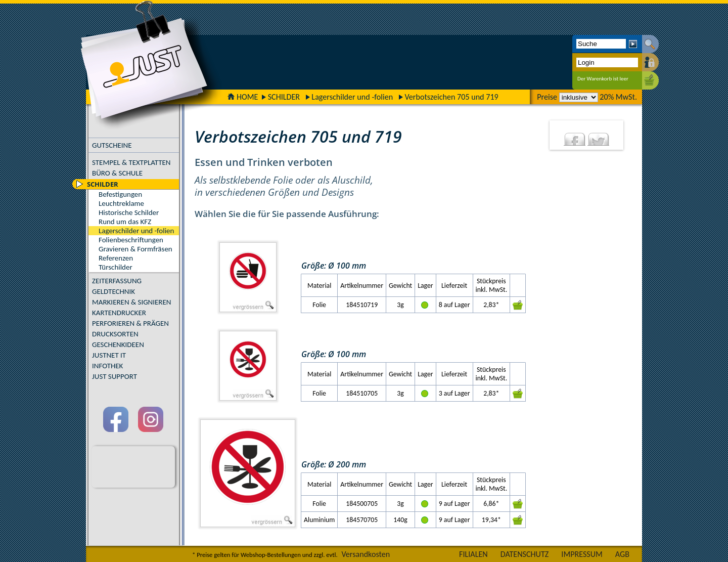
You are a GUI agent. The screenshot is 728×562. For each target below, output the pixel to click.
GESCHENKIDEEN (118, 344)
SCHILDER (284, 97)
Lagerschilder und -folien (352, 97)
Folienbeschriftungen (131, 240)
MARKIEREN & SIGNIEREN (131, 302)
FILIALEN (473, 554)
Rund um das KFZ (125, 222)
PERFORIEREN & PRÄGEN (130, 323)
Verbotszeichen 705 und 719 (451, 97)
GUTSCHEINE (112, 145)
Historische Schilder (129, 212)
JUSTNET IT (109, 355)
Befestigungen (120, 194)
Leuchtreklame (121, 203)
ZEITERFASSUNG (117, 281)
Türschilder (116, 267)
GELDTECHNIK (113, 291)
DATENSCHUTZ (525, 554)
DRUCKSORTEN (115, 334)
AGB (622, 554)
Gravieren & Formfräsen (135, 249)
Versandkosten (366, 554)
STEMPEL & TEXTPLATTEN (131, 162)
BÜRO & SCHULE (117, 173)
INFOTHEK (107, 366)
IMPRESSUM (582, 554)
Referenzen (116, 258)
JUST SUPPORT (115, 376)
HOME (243, 97)
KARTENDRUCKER (119, 313)
